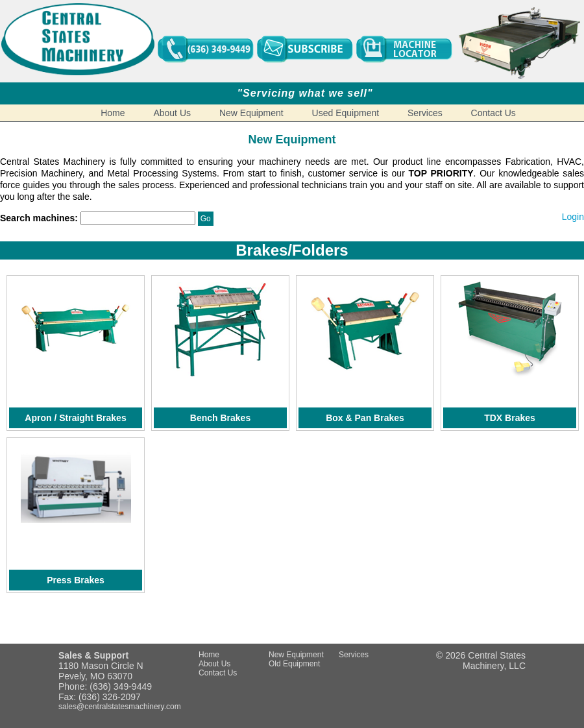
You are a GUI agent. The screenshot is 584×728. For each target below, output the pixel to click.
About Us (172, 113)
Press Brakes (76, 580)
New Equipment (251, 113)
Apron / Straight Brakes (75, 418)
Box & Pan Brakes (365, 418)
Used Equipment (346, 113)
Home (113, 113)
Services (425, 113)
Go (206, 219)
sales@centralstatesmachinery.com (120, 707)
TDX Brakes (510, 418)
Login (573, 217)
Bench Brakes (220, 418)
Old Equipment (294, 664)
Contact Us (493, 113)
